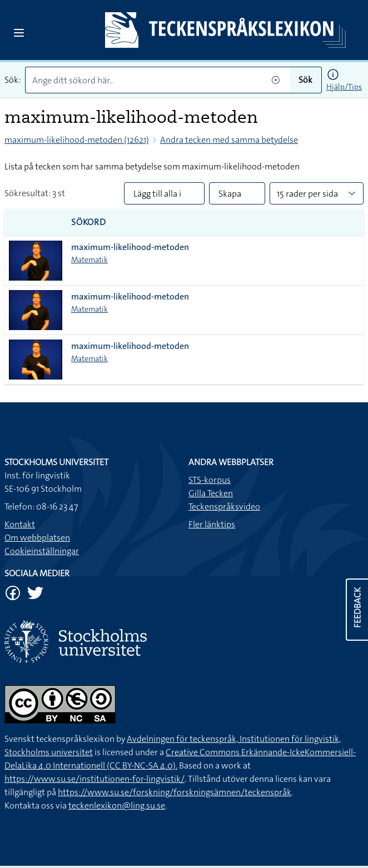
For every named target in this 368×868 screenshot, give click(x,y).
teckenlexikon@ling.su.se (117, 805)
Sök (305, 80)
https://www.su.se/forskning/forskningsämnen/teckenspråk (175, 792)
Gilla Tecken (211, 493)
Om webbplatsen (37, 538)
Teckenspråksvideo (224, 507)
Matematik (89, 260)
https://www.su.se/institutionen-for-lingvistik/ (95, 779)
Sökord (89, 222)
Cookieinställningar (42, 551)
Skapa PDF (230, 196)
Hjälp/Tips (344, 87)
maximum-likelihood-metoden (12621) (77, 140)
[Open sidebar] (19, 33)
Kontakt (20, 524)
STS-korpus (210, 480)
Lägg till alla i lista (157, 196)
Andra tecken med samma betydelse (229, 140)
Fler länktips (212, 524)
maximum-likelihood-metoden (130, 247)
